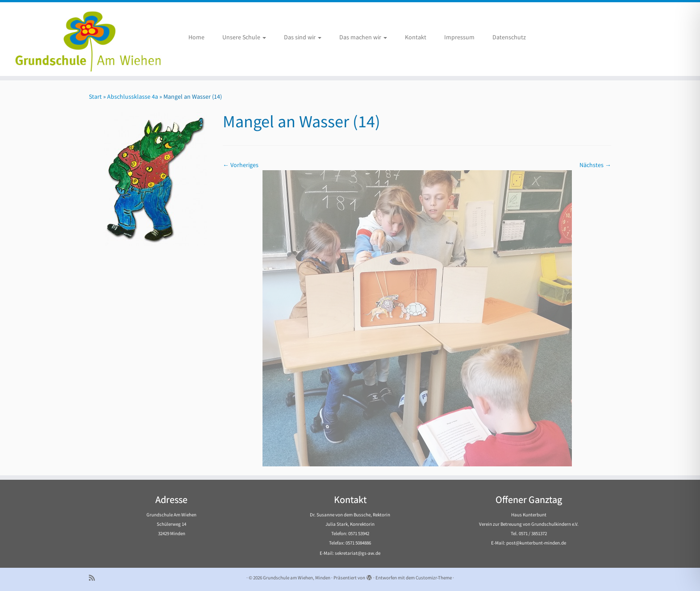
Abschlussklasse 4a (133, 96)
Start (95, 96)
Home (196, 37)
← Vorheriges (241, 165)
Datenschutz (509, 37)
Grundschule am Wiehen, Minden (297, 578)
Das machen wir (363, 37)
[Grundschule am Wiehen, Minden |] (81, 39)
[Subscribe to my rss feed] (95, 578)
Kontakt (416, 37)
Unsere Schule (244, 37)
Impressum (459, 37)
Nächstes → (595, 165)
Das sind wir (303, 37)
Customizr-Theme (434, 578)
